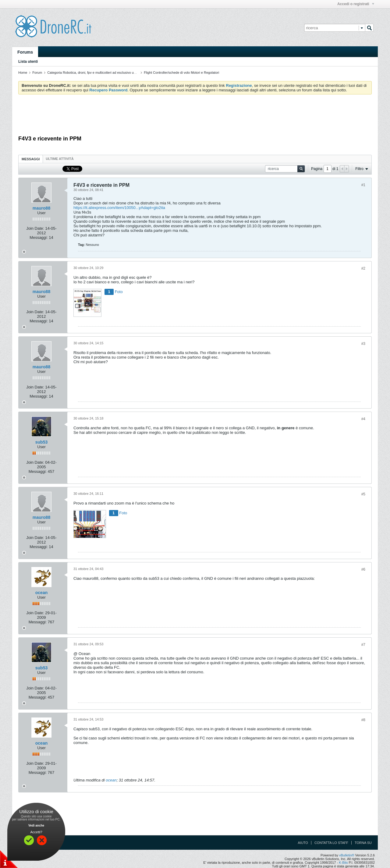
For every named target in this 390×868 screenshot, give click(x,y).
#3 (363, 344)
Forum (37, 73)
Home (23, 73)
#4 (363, 419)
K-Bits (343, 863)
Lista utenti (28, 62)
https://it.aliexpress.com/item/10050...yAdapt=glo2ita (119, 208)
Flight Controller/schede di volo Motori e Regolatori (181, 73)
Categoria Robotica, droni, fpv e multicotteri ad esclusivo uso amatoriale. (101, 73)
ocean (41, 593)
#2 (363, 268)
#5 (363, 494)
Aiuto (303, 843)
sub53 (41, 442)
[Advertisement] (195, 116)
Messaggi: (39, 237)
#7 (363, 645)
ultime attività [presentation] (60, 159)
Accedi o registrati (356, 4)
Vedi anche (36, 825)
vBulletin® (347, 855)
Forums (25, 52)
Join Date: (35, 228)
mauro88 (41, 208)
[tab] (31, 159)
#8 (363, 720)
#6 (363, 569)
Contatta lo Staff (331, 843)
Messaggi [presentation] (31, 159)
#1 (363, 185)
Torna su (363, 843)
